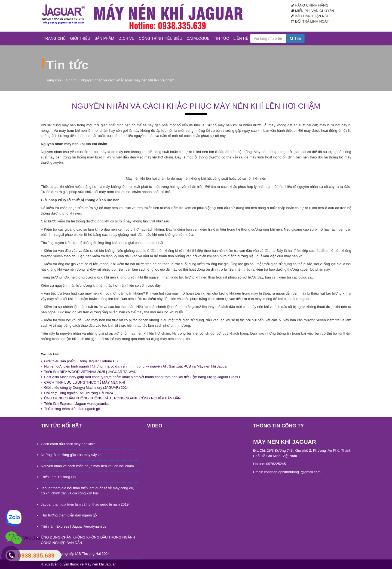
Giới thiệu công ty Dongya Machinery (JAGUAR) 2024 (85, 388)
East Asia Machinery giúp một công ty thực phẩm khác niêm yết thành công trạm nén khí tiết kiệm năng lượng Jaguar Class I (140, 377)
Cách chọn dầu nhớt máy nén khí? (68, 444)
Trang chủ (54, 38)
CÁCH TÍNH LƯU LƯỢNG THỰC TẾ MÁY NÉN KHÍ (83, 382)
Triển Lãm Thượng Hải (59, 477)
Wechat (24, 538)
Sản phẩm (104, 38)
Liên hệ (241, 38)
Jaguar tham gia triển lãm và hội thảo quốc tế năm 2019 (85, 504)
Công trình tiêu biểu (160, 38)
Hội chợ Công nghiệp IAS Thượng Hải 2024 (77, 393)
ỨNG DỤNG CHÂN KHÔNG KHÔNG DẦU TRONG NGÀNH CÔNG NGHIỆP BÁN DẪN (111, 398)
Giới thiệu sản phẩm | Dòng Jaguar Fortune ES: (80, 361)
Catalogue (198, 38)
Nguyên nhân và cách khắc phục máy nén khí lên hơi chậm (87, 466)
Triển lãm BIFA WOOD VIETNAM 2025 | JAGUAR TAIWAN (89, 372)
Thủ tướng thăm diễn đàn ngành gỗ (71, 409)
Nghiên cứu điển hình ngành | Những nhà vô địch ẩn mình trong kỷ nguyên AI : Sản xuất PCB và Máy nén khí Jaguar (134, 366)
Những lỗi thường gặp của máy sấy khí (72, 455)
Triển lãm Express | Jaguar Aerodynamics (75, 404)
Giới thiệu (80, 38)
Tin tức (222, 38)
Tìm (295, 38)
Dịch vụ (127, 38)
